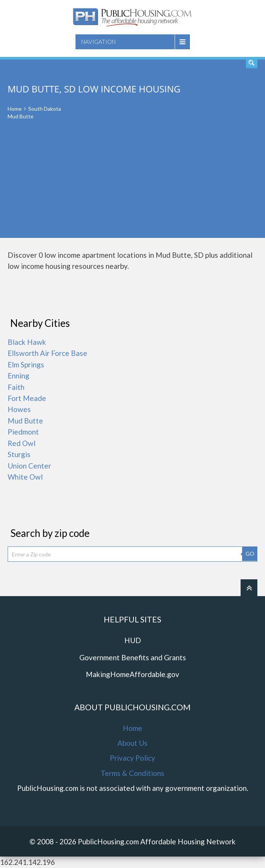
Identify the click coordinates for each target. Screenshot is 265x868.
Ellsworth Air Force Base (47, 353)
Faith (16, 387)
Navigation (98, 42)
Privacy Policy (132, 758)
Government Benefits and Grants (133, 657)
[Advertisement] (132, 184)
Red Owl (22, 443)
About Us (132, 743)
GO (250, 554)
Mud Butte (25, 421)
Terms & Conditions (132, 773)
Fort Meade (27, 398)
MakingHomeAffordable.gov (132, 674)
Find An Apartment (252, 63)
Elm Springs (26, 364)
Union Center (29, 466)
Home (15, 109)
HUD (133, 640)
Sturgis (19, 454)
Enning (18, 376)
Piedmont (23, 432)
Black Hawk (27, 342)
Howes (19, 409)
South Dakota (45, 109)
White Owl (25, 477)
